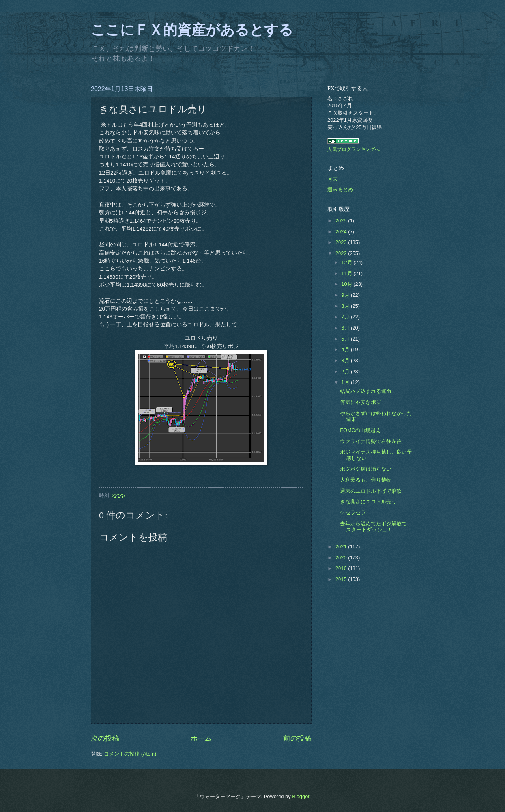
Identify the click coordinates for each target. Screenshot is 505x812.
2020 (342, 558)
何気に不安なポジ (361, 402)
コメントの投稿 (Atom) (130, 754)
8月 (346, 306)
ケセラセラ (353, 513)
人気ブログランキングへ (353, 149)
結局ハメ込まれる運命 (366, 391)
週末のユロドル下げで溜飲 (371, 491)
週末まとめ (340, 189)
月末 (333, 179)
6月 (346, 328)
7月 (346, 317)
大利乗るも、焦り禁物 (366, 480)
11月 (347, 273)
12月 (347, 262)
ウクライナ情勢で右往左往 (371, 441)
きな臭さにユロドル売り (368, 502)
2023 (342, 242)
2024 (342, 232)
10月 (347, 284)
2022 (342, 253)
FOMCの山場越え (360, 430)
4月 (346, 349)
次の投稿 (105, 738)
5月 (346, 339)
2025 (342, 221)
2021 (342, 547)
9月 (346, 295)
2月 (346, 372)
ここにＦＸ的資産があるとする (192, 30)
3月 (346, 360)
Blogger (301, 796)
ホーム (201, 738)
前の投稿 (297, 738)
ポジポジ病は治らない (366, 469)
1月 (346, 382)
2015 (342, 579)
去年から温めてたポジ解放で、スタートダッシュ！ (376, 527)
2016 (342, 568)
